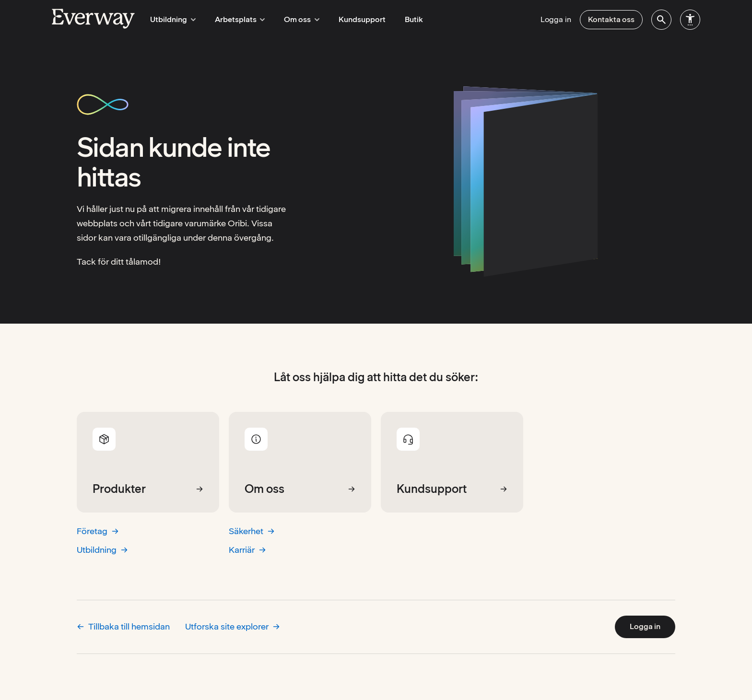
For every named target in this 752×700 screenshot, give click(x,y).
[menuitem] (661, 20)
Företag (98, 531)
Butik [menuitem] (406, 19)
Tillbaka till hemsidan (123, 626)
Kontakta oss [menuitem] (611, 19)
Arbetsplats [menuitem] (236, 19)
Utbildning (102, 550)
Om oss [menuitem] (295, 19)
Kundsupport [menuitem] (354, 19)
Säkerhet (252, 531)
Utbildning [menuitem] (171, 19)
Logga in (645, 626)
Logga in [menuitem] (556, 19)
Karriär (247, 550)
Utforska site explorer (233, 626)
